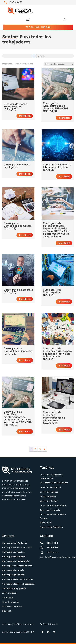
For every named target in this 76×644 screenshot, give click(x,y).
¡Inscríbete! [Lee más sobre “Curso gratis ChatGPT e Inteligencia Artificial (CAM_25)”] (64, 177)
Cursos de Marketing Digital (53, 506)
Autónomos (8, 598)
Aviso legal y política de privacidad (18, 624)
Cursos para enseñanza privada (17, 566)
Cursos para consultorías (14, 557)
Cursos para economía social (16, 561)
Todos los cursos (38, 27)
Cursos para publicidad (13, 575)
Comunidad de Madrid (50, 487)
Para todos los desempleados (54, 483)
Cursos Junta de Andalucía (15, 543)
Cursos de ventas (48, 497)
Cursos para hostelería (13, 570)
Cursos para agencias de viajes (17, 548)
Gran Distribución (11, 602)
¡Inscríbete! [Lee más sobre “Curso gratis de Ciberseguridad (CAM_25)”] (64, 302)
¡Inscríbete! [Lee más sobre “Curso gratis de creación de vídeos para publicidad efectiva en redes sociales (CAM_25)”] (64, 366)
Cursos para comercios (13, 552)
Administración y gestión (14, 589)
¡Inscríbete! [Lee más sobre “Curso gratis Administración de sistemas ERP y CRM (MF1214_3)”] (64, 118)
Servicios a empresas (12, 607)
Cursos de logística (49, 492)
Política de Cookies (49, 624)
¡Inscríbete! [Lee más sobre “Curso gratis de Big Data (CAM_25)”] (25, 299)
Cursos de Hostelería (50, 510)
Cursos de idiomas (49, 501)
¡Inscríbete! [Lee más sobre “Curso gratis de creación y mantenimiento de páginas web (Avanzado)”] (64, 430)
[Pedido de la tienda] (59, 64)
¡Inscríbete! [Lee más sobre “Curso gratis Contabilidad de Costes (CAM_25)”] (25, 235)
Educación (7, 611)
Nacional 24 (46, 523)
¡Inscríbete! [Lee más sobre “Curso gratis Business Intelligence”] (25, 174)
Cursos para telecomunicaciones (18, 579)
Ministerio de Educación (51, 527)
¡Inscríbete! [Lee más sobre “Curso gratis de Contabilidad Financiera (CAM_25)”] (25, 360)
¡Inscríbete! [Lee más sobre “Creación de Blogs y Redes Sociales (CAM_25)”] (25, 116)
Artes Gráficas (9, 593)
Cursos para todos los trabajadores (19, 584)
